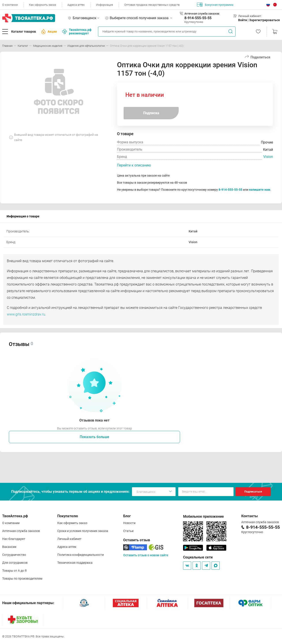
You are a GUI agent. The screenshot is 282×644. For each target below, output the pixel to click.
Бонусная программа (215, 5)
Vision (268, 157)
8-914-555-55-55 (198, 18)
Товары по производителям (22, 579)
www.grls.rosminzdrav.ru (26, 314)
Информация (105, 5)
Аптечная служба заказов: (202, 14)
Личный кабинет (69, 539)
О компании (10, 5)
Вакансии (9, 547)
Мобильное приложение (203, 516)
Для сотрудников (15, 563)
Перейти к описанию (134, 165)
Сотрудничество (14, 555)
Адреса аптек (76, 5)
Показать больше (95, 437)
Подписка (151, 113)
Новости (129, 523)
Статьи (128, 531)
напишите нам (260, 190)
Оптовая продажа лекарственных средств (152, 5)
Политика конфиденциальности (81, 555)
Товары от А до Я (14, 571)
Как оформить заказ (43, 5)
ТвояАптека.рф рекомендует (77, 32)
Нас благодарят (14, 539)
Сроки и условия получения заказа (83, 531)
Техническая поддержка (75, 563)
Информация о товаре (23, 216)
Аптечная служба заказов (21, 531)
